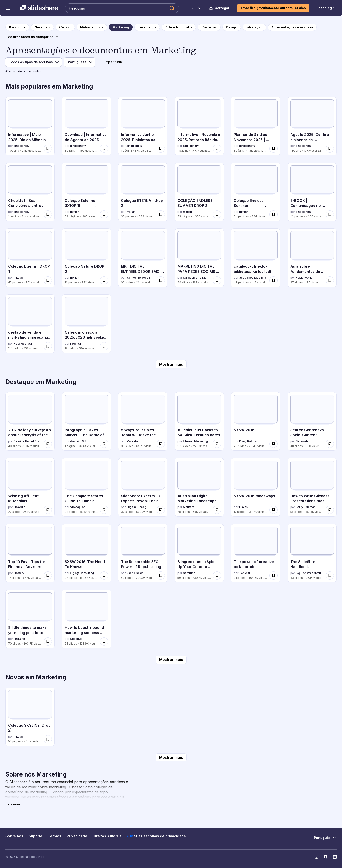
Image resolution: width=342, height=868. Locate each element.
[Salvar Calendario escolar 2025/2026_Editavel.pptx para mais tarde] (104, 346)
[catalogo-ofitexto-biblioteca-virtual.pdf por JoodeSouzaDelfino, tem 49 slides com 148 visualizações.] (256, 258)
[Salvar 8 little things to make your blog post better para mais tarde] (48, 642)
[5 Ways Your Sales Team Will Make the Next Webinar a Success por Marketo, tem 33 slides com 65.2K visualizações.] (143, 421)
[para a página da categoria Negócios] (42, 27)
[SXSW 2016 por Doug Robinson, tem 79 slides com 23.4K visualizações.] (256, 421)
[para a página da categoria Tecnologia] (147, 27)
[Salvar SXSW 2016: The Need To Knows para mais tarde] (104, 576)
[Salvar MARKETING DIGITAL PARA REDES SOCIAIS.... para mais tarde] (217, 280)
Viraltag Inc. (78, 507)
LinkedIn (19, 507)
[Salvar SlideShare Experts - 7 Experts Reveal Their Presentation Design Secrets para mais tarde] (161, 510)
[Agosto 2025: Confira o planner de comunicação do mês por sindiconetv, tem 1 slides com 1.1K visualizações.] (312, 126)
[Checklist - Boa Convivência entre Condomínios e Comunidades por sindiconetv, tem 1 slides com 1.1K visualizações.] (30, 192)
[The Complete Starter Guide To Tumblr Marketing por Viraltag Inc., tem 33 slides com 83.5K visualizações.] (87, 487)
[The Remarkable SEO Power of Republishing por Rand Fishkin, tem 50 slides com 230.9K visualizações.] (143, 553)
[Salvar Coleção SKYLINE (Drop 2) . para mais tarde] (48, 739)
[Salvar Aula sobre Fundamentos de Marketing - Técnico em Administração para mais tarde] (330, 280)
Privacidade (77, 836)
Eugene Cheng (136, 507)
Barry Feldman (306, 507)
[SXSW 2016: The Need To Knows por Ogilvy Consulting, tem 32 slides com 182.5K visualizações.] (87, 553)
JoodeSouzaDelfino (253, 278)
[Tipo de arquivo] (33, 62)
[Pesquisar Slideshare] (122, 8)
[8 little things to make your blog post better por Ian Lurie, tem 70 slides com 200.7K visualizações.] (30, 619)
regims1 (76, 344)
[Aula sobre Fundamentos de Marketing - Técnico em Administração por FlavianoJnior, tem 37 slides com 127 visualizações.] (312, 258)
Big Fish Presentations (310, 573)
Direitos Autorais (107, 836)
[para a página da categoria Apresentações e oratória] (292, 27)
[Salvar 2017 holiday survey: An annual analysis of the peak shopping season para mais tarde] (48, 444)
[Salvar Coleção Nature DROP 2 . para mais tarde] (104, 280)
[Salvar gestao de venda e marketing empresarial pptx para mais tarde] (48, 346)
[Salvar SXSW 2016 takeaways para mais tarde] (273, 510)
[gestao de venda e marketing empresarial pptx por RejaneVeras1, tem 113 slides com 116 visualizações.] (30, 324)
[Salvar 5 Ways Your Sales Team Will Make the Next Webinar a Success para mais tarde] (161, 444)
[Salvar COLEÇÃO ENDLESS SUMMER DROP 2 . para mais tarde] (217, 214)
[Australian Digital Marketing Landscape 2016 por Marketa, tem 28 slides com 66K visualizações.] (199, 487)
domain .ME (78, 441)
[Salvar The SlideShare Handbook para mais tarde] (330, 576)
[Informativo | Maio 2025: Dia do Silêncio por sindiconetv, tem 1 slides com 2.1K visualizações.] (30, 126)
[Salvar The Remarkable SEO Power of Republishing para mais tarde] (161, 576)
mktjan (75, 212)
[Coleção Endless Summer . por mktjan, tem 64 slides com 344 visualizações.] (256, 192)
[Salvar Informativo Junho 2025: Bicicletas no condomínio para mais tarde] (161, 149)
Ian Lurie (19, 639)
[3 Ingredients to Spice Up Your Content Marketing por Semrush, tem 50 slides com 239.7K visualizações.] (199, 553)
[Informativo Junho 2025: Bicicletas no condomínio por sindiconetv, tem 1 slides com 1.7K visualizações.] (143, 126)
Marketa (189, 507)
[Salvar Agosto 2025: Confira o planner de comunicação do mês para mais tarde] (330, 149)
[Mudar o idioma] (194, 8)
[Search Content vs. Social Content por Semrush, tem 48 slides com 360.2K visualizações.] (312, 421)
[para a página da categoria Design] (232, 27)
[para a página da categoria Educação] (254, 27)
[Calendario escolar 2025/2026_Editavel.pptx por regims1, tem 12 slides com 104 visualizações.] (87, 324)
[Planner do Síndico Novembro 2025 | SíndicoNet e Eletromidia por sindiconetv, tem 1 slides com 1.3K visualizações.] (256, 126)
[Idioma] (80, 62)
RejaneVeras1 (23, 344)
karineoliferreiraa (138, 278)
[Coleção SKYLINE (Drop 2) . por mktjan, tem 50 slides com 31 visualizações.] (30, 717)
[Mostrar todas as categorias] (33, 37)
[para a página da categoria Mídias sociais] (92, 27)
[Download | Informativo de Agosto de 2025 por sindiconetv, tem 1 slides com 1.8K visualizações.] (87, 126)
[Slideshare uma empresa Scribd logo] (39, 8)
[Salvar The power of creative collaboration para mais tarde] (273, 576)
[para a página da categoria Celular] (65, 27)
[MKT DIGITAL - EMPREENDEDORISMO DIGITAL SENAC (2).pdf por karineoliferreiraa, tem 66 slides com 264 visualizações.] (143, 258)
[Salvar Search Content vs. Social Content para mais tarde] (330, 444)
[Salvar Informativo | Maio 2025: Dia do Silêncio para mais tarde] (48, 149)
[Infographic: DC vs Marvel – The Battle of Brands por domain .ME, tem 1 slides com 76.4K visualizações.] (87, 421)
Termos (55, 836)
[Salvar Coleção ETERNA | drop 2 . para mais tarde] (161, 214)
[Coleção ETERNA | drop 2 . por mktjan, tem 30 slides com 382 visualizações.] (143, 192)
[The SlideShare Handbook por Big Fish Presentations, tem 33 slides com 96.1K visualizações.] (312, 553)
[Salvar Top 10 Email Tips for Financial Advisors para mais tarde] (48, 576)
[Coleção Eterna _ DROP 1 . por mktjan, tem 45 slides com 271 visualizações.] (30, 258)
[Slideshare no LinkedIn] (335, 857)
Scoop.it (76, 639)
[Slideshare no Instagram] (316, 857)
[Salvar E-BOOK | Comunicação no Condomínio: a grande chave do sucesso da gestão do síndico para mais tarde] (330, 214)
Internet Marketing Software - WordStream (197, 441)
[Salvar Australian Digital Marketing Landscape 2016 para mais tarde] (217, 510)
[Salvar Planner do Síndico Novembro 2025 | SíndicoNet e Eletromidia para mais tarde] (273, 149)
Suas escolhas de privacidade (157, 836)
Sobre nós (14, 836)
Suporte (36, 836)
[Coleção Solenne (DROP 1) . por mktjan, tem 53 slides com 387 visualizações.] (87, 192)
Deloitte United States (28, 441)
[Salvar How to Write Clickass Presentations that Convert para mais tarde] (330, 510)
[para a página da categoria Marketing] (121, 27)
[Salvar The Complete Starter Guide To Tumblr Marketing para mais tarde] (104, 510)
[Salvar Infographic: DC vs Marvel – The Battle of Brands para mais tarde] (104, 444)
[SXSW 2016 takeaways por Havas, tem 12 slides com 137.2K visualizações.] (256, 487)
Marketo (132, 441)
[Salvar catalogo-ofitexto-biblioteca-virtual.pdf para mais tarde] (273, 280)
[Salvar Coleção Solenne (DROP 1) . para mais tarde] (104, 214)
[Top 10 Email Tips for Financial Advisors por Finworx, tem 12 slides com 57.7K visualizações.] (30, 553)
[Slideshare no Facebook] (326, 857)
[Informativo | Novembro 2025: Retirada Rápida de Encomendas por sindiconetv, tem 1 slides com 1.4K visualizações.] (199, 126)
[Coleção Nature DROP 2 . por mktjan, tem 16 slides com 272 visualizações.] (87, 258)
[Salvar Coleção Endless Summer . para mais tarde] (273, 214)
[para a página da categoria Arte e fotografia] (179, 27)
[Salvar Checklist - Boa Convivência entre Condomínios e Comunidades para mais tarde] (48, 214)
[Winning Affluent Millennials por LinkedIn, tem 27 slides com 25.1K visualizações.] (30, 487)
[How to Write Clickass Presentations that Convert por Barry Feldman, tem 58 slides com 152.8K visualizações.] (312, 487)
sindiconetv (22, 146)
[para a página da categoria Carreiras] (209, 27)
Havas (243, 507)
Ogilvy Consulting (82, 573)
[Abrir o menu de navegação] (8, 8)
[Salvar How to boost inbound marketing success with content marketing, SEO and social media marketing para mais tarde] (104, 642)
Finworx (19, 573)
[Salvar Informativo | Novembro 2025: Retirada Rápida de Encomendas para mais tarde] (217, 149)
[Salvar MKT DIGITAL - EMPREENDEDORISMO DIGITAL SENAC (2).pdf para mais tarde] (161, 280)
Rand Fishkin (135, 573)
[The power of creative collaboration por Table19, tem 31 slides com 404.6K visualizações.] (256, 553)
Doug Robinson (250, 441)
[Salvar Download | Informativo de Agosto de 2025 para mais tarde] (104, 149)
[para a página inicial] (17, 27)
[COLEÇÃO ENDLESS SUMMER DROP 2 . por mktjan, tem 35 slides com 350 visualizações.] (199, 192)
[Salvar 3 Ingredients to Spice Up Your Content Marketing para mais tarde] (217, 576)
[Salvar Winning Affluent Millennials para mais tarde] (48, 510)
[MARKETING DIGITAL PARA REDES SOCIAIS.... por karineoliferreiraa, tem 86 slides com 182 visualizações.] (199, 258)
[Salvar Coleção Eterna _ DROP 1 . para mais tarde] (48, 280)
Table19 (245, 573)
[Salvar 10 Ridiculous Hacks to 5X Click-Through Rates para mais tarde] (217, 444)
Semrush (302, 441)
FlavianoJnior (305, 278)
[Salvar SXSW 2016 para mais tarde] (273, 444)
